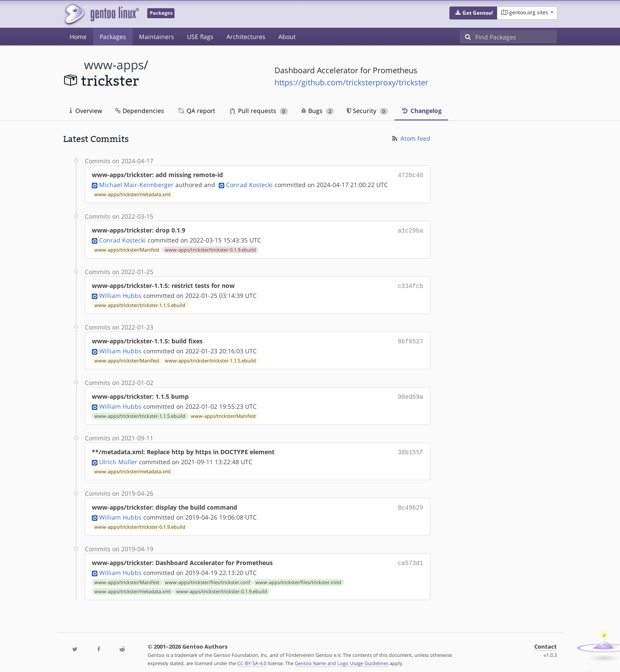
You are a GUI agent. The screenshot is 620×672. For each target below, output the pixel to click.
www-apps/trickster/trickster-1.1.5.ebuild (140, 303)
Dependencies (140, 111)
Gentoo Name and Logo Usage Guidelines (342, 656)
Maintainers (157, 37)
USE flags (200, 37)
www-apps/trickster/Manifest (127, 248)
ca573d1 (411, 557)
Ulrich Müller (118, 457)
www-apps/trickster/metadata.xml (132, 194)
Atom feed (411, 138)
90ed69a (411, 393)
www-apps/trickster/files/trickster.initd (298, 575)
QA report (196, 111)
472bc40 (411, 175)
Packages (113, 37)
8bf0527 (411, 338)
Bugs (318, 111)
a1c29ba (411, 229)
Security (367, 111)
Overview (86, 111)
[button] (473, 13)
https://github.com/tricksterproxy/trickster (351, 82)
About (287, 37)
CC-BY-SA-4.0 (252, 656)
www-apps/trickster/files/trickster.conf (208, 575)
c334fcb (411, 284)
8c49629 (411, 502)
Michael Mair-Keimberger (136, 184)
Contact (546, 640)
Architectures (246, 37)
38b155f (411, 447)
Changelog (421, 111)
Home (78, 37)
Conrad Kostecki (249, 184)
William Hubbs (120, 293)
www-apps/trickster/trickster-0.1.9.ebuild (210, 248)
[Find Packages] (516, 37)
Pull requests (259, 111)
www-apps (114, 65)
